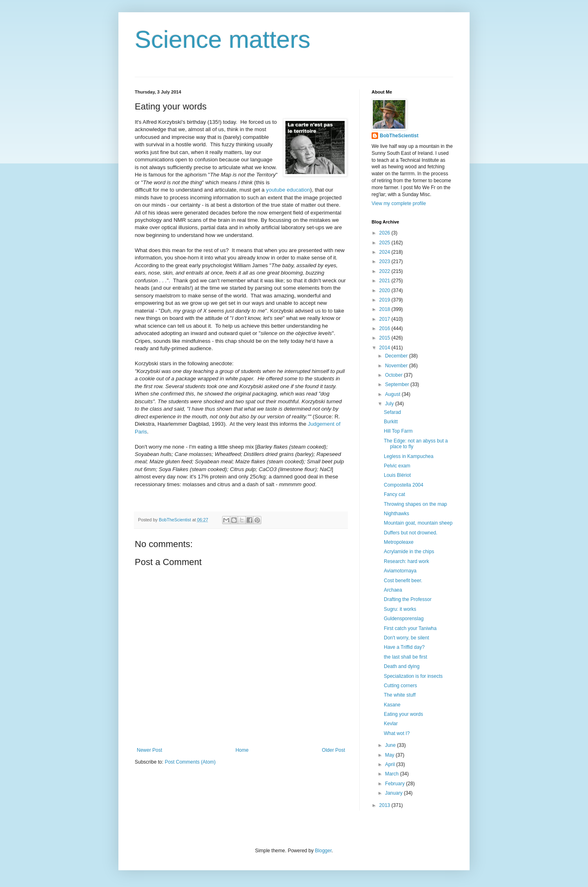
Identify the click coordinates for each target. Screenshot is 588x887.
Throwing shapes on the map (415, 504)
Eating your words (403, 714)
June (391, 745)
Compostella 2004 (404, 485)
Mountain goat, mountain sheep (418, 523)
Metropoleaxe (399, 542)
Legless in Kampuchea (409, 456)
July (390, 404)
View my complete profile (399, 203)
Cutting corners (400, 686)
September (398, 384)
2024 (385, 252)
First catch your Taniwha (410, 628)
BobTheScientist (399, 136)
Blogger (323, 851)
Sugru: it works (400, 609)
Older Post (333, 750)
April (391, 764)
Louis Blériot (397, 475)
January (394, 793)
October (394, 375)
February (395, 784)
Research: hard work (406, 561)
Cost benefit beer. (403, 581)
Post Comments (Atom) (190, 762)
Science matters (223, 39)
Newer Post (149, 750)
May (390, 755)
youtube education (288, 190)
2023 (385, 261)
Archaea (393, 590)
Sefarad (392, 412)
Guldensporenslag (404, 619)
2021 (385, 281)
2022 (385, 271)
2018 (385, 309)
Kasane (392, 705)
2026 (385, 233)
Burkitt (391, 422)
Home (242, 750)
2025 (385, 243)
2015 (385, 338)
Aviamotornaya (400, 571)
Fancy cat (394, 494)
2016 (385, 328)
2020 (385, 290)
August (393, 394)
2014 (385, 348)
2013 (385, 805)
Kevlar (391, 724)
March (393, 774)
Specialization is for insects (413, 676)
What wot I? (397, 733)
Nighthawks (396, 514)
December (397, 356)
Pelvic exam (397, 466)
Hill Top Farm (398, 431)
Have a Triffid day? (404, 647)
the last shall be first (405, 657)
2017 (385, 319)
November (397, 366)
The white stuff (400, 695)
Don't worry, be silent (406, 638)
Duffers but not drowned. (411, 533)
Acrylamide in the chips (409, 552)
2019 (385, 300)
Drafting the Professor (408, 599)
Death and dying (402, 666)
